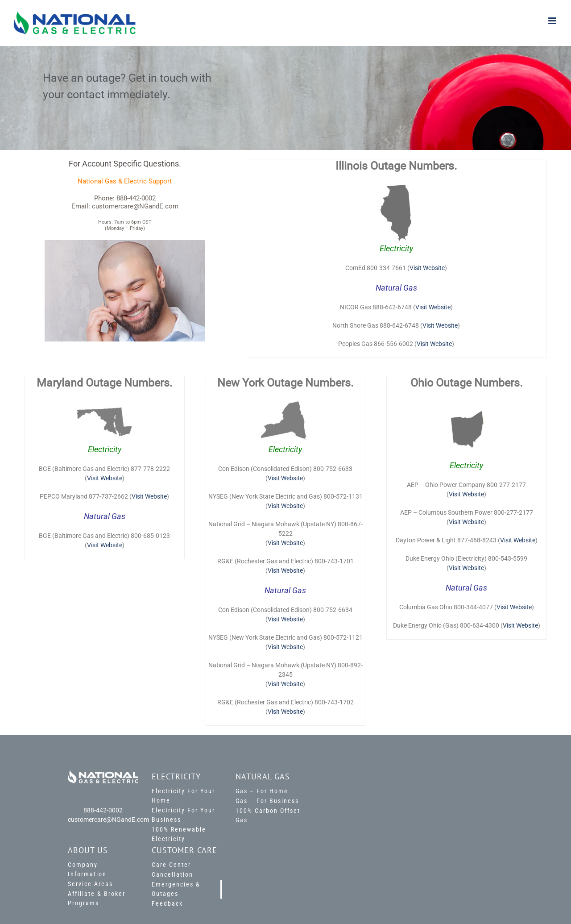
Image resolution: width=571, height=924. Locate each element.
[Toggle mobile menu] (553, 21)
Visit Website (427, 268)
